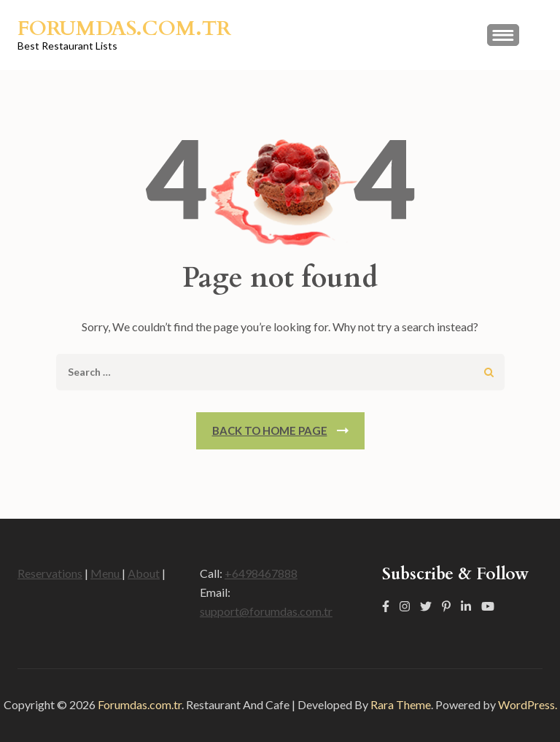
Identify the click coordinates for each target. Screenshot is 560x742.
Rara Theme (401, 704)
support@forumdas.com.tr (266, 611)
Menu (106, 573)
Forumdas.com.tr (124, 28)
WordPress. (528, 704)
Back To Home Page (270, 430)
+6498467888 (261, 573)
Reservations (50, 573)
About (144, 573)
